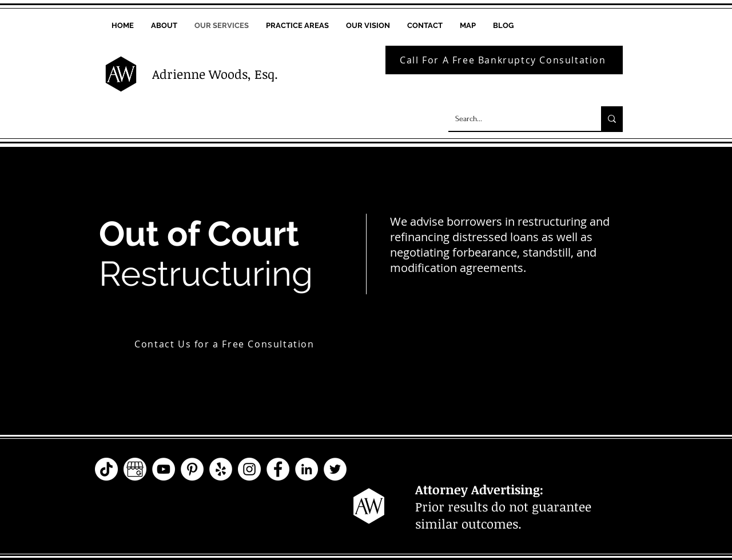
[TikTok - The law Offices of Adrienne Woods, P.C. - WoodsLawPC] (106, 469)
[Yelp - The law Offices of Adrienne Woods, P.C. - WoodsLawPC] (221, 469)
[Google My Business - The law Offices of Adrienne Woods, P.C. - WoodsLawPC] (135, 469)
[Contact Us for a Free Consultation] (226, 344)
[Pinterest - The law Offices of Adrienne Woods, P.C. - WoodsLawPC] (192, 469)
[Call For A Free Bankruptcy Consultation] (504, 60)
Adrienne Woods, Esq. (215, 74)
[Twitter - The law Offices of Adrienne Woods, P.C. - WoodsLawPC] (335, 469)
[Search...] (516, 119)
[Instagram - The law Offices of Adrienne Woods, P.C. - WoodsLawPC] (249, 469)
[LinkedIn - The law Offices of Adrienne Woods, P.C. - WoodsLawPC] (307, 469)
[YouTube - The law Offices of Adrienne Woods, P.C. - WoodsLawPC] (164, 469)
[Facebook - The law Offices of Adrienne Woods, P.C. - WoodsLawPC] (278, 469)
